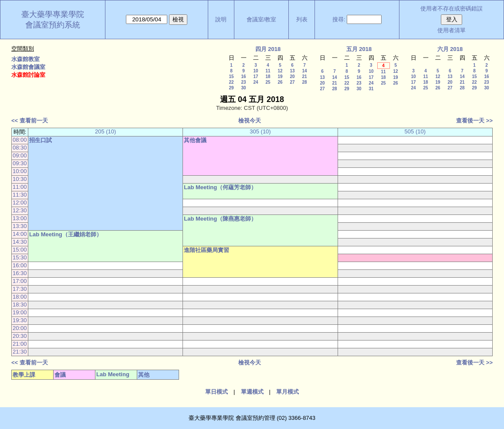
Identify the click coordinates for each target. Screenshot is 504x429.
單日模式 (216, 392)
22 (231, 82)
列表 (302, 19)
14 (304, 71)
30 (243, 88)
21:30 (20, 352)
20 (292, 77)
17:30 (20, 289)
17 (255, 77)
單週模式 (252, 392)
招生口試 (41, 140)
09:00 (20, 155)
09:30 (20, 163)
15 (231, 77)
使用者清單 (452, 30)
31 (371, 89)
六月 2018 (450, 49)
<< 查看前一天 (30, 121)
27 (292, 82)
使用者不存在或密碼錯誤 (452, 9)
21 (304, 77)
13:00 (20, 218)
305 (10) (260, 131)
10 (255, 71)
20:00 (20, 328)
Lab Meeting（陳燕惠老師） (220, 219)
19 (280, 77)
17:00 (20, 281)
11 (268, 71)
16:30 (20, 273)
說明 (221, 19)
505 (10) (415, 131)
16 (243, 77)
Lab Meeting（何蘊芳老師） (220, 187)
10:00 (20, 171)
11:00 (20, 187)
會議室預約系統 (53, 25)
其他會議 (195, 140)
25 (268, 82)
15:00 (20, 250)
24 (255, 82)
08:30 (20, 148)
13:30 (20, 226)
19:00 (20, 312)
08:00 (20, 140)
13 (292, 71)
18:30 (20, 305)
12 (280, 71)
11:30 (20, 195)
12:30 (20, 210)
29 (231, 88)
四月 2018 (268, 49)
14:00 (20, 234)
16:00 (20, 265)
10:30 (20, 179)
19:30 (20, 320)
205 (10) (105, 131)
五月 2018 (359, 49)
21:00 (20, 344)
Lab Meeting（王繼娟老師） (66, 234)
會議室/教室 (262, 19)
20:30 (20, 336)
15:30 (20, 257)
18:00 (20, 297)
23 (243, 82)
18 (268, 77)
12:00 (20, 203)
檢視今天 (250, 121)
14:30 (20, 242)
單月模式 (288, 392)
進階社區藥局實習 (206, 250)
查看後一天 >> (474, 121)
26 (280, 82)
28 (304, 82)
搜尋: (339, 19)
